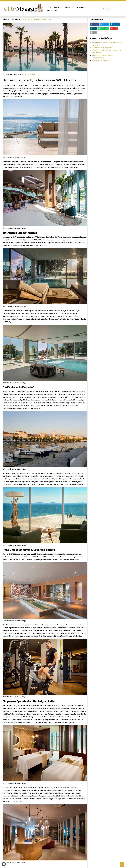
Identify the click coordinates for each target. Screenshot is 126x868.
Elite (5, 19)
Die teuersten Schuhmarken (101, 60)
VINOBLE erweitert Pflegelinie (102, 48)
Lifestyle (14, 19)
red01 (35, 74)
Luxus (11, 74)
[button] (58, 7)
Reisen (19, 74)
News (15, 74)
